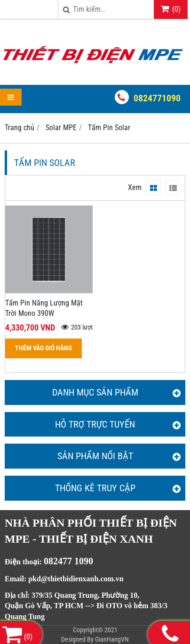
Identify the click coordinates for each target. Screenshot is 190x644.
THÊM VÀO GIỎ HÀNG (44, 348)
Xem (135, 187)
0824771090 (157, 98)
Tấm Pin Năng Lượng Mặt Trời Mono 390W (44, 308)
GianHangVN (112, 639)
